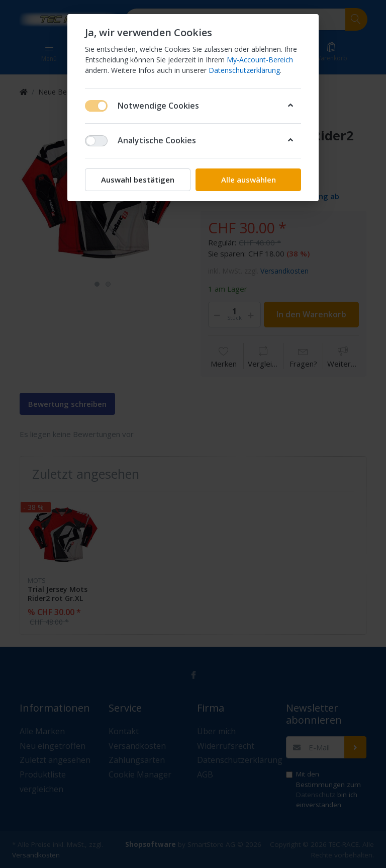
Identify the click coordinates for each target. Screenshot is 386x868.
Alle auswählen (249, 180)
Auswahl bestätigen (138, 180)
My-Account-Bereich (260, 60)
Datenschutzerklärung (244, 70)
